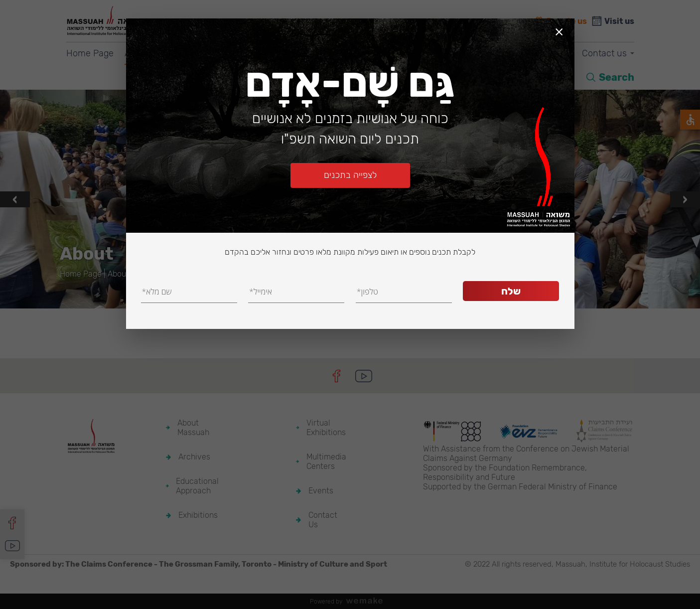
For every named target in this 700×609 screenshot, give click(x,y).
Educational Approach (197, 486)
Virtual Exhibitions (382, 53)
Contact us (604, 53)
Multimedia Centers (476, 53)
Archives (186, 53)
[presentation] (15, 199)
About (137, 53)
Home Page (90, 53)
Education (243, 53)
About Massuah (193, 428)
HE (567, 77)
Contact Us (323, 520)
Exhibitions (305, 53)
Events (549, 53)
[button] (340, 296)
